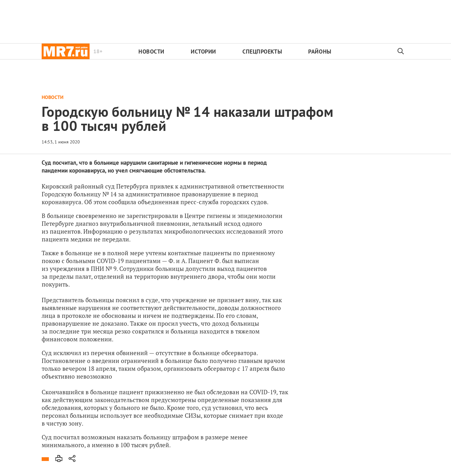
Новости (151, 52)
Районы (320, 52)
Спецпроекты (262, 52)
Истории (203, 52)
